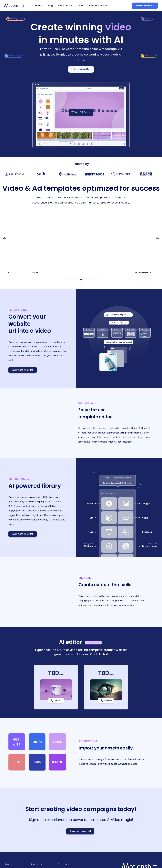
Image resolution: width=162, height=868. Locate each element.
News (81, 6)
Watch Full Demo (81, 112)
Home (39, 6)
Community (65, 6)
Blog (50, 6)
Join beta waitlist (145, 6)
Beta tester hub (98, 6)
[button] (157, 239)
